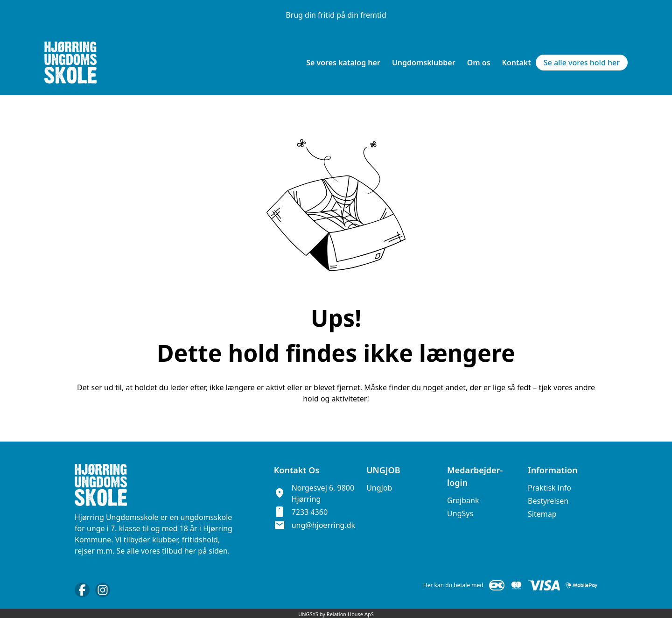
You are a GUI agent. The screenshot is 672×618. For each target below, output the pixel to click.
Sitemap (542, 514)
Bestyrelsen (548, 501)
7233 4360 (310, 512)
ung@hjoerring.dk (323, 525)
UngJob (379, 488)
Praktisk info (549, 488)
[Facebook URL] (82, 590)
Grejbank (463, 500)
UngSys (460, 513)
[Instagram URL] (103, 590)
